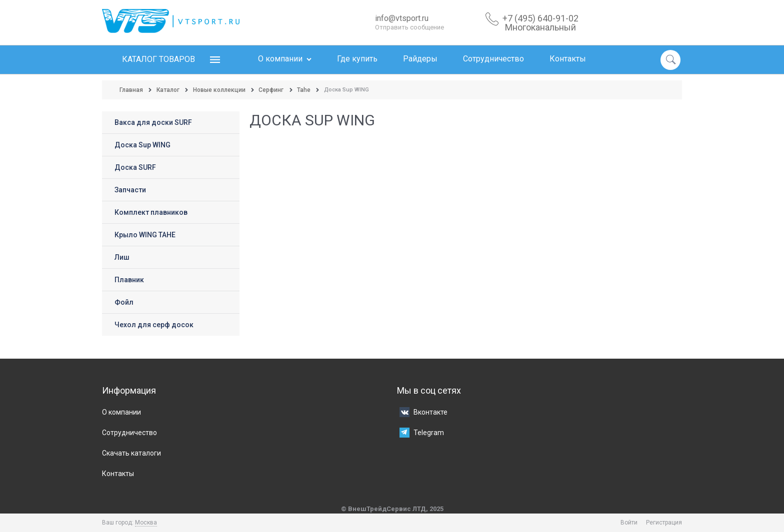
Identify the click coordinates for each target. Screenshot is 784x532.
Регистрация (664, 523)
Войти (629, 523)
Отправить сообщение (409, 27)
